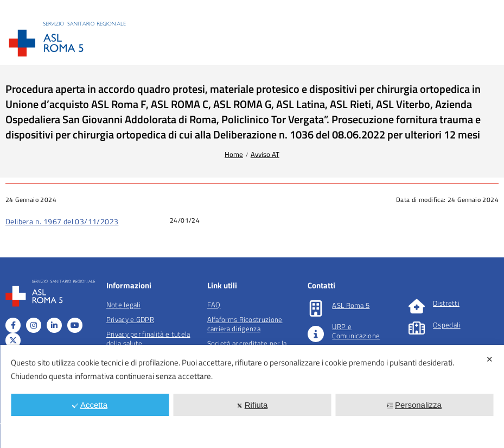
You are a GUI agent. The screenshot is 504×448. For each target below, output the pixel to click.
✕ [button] (490, 359)
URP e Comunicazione (356, 331)
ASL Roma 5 (351, 305)
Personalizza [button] (414, 405)
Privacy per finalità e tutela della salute (148, 339)
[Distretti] (417, 306)
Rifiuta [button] (252, 405)
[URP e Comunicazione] (316, 334)
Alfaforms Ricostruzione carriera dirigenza (245, 324)
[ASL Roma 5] (316, 308)
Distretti (446, 303)
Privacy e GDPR (130, 319)
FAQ (214, 305)
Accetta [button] (90, 405)
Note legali (123, 305)
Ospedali (446, 325)
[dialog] (252, 396)
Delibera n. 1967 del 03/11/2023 (62, 221)
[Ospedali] (417, 328)
